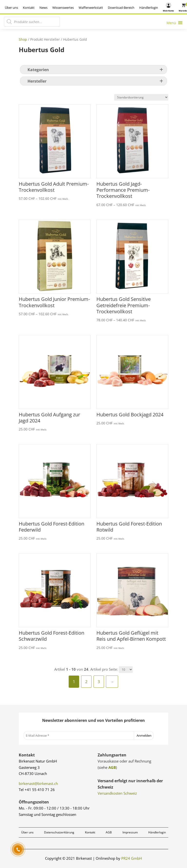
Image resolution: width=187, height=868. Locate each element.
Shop (23, 39)
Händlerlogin (149, 8)
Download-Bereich (121, 8)
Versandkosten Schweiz (117, 793)
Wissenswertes (63, 8)
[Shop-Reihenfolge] (141, 97)
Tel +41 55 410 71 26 (37, 790)
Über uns (11, 8)
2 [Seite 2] (86, 682)
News (43, 8)
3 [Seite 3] (99, 682)
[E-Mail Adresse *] (79, 735)
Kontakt (29, 8)
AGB (112, 767)
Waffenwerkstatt (91, 8)
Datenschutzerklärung (59, 832)
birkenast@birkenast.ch (38, 783)
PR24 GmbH (132, 858)
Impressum (130, 832)
